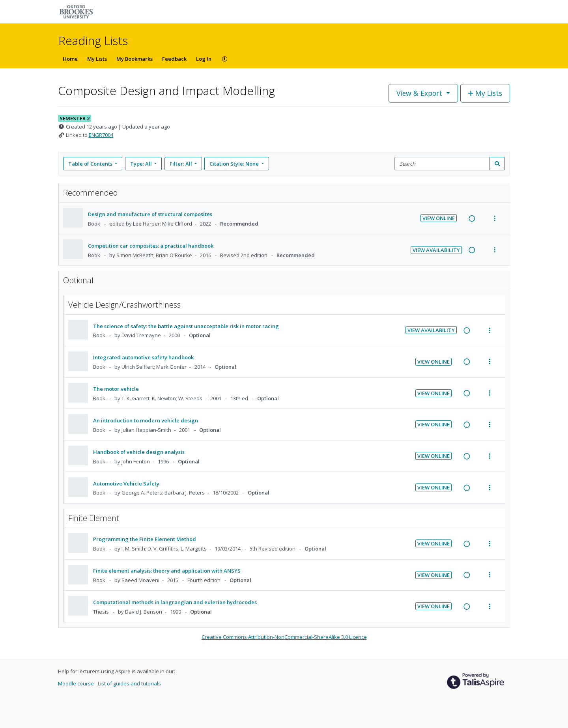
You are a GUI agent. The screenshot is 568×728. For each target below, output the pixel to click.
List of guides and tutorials (129, 683)
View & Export (420, 93)
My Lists (97, 59)
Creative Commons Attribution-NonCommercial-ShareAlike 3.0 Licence (284, 637)
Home (70, 59)
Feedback (174, 59)
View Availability (436, 250)
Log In (204, 59)
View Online (439, 218)
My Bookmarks (135, 59)
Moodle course (77, 683)
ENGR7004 (101, 135)
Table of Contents (91, 164)
